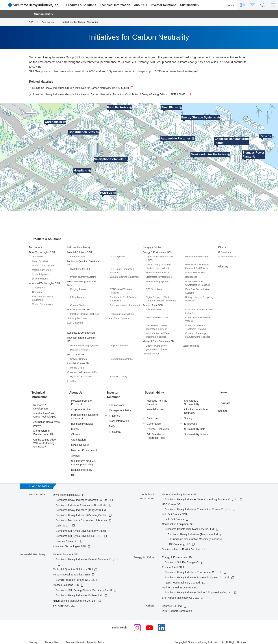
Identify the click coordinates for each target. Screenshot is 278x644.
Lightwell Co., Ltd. (172, 601)
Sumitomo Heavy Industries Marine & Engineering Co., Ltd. (198, 588)
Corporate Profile (81, 405)
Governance (154, 419)
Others (222, 245)
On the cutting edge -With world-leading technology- (45, 436)
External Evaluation (158, 424)
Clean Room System (118, 316)
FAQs (112, 417)
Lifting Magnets (78, 295)
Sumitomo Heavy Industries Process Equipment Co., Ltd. (197, 573)
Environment (154, 413)
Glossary (223, 264)
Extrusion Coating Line (122, 312)
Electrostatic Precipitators (159, 274)
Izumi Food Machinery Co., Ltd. (183, 578)
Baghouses (191, 274)
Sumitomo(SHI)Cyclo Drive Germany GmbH (81, 526)
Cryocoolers (38, 285)
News (231, 5)
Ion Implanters (78, 254)
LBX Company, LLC (179, 539)
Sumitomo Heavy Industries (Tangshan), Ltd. (193, 529)
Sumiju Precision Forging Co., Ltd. (75, 575)
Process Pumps (151, 351)
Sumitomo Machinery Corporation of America (81, 515)
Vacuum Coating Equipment (125, 274)
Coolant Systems (79, 303)
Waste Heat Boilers (195, 270)
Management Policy (120, 401)
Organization (78, 435)
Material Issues (155, 405)
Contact (252, 5)
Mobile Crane (77, 365)
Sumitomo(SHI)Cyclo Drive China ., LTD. (79, 531)
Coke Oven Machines (157, 315)
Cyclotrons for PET (80, 267)
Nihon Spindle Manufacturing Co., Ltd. (75, 596)
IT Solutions (224, 250)
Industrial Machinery (79, 245)
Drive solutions (40, 276)
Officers (75, 430)
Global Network (80, 440)
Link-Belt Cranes (174, 514)
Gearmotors (38, 254)
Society (188, 413)
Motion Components (43, 302)
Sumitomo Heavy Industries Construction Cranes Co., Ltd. (198, 505)
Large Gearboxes (41, 259)
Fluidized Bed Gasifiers (198, 254)
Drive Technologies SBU (67, 490)
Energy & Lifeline (152, 245)
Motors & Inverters (42, 268)
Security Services (227, 254)
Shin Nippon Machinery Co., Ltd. (180, 593)
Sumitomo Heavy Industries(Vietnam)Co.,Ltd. (82, 510)
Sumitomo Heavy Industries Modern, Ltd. (79, 591)
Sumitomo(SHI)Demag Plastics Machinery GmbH (84, 586)
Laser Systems (118, 254)
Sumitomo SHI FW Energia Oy (182, 558)
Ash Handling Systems (158, 279)
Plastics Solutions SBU (66, 580)
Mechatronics (37, 245)
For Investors (116, 396)
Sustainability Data (195, 424)
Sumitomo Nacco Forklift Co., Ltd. (181, 545)
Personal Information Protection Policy (90, 637)
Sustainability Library (196, 430)
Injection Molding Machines (85, 312)
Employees (190, 419)
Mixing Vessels (153, 307)
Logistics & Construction (81, 330)
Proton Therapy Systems (83, 274)
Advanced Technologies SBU (69, 542)
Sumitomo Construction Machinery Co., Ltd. (190, 524)
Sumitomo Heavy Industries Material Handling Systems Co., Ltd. (201, 495)
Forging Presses (79, 287)
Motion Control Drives (43, 263)
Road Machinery (119, 374)
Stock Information (119, 412)
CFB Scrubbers (154, 287)
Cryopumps (38, 290)
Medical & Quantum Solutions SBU (73, 564)
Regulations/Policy (82, 465)
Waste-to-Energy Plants (158, 270)
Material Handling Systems (84, 343)
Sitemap (223, 405)
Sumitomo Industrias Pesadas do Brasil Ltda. (81, 500)
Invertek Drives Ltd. (67, 536)
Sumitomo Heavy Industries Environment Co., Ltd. (193, 567)
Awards (75, 451)
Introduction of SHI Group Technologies (45, 408)
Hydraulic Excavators (81, 374)
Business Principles (82, 419)
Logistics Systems (119, 343)
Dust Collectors (75, 320)
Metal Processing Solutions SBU (71, 570)
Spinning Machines (77, 316)
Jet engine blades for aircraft (125, 303)
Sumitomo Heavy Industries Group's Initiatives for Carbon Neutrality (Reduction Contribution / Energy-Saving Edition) (118, 94)
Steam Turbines (191, 343)
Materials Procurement (84, 445)
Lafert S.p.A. (63, 521)
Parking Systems (79, 348)
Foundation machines (121, 357)
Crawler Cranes (78, 357)
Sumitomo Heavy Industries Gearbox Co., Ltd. (82, 495)
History (75, 424)
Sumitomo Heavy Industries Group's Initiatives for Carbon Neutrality (86, 88)
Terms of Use (53, 637)
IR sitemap (115, 422)
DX (73, 470)
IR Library (115, 407)
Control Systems (41, 272)
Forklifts (71, 378)
